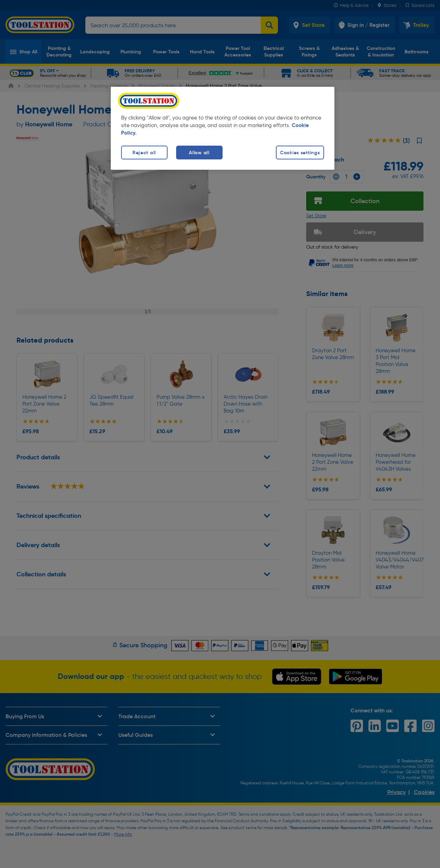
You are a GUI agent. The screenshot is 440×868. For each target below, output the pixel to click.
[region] (223, 128)
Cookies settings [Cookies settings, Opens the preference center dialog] (300, 153)
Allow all (199, 153)
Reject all (144, 153)
